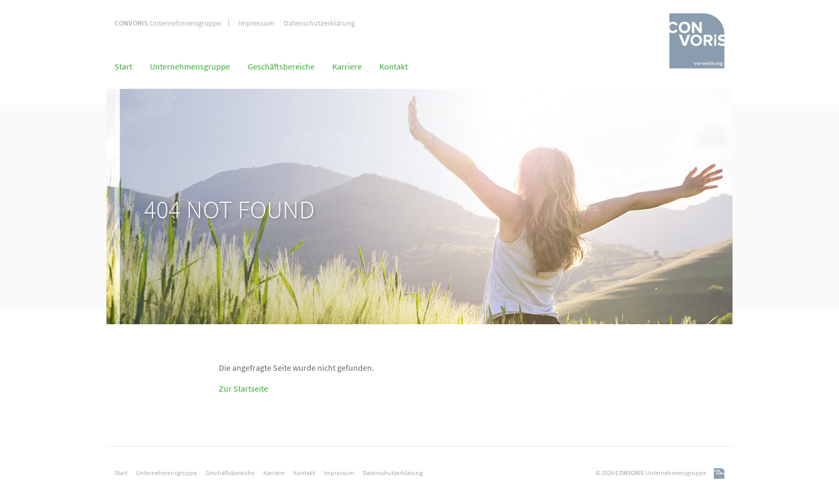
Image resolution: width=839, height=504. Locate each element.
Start (123, 66)
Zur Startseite (243, 388)
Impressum (256, 23)
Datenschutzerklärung (319, 23)
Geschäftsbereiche (281, 66)
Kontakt (394, 66)
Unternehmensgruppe (168, 23)
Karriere (347, 66)
